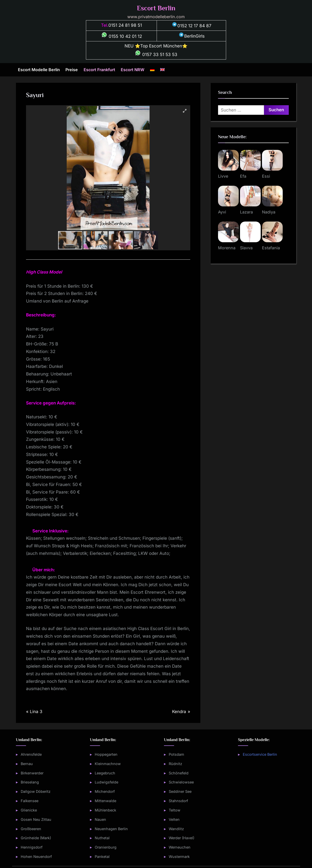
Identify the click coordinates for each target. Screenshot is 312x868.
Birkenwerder (32, 773)
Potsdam (176, 754)
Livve (223, 176)
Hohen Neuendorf (36, 857)
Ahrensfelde (31, 754)
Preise (72, 70)
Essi (266, 176)
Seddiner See (180, 791)
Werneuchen (180, 847)
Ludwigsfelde (106, 782)
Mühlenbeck (105, 810)
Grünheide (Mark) (36, 838)
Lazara (246, 212)
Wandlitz (176, 829)
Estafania (271, 248)
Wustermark (179, 857)
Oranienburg (106, 847)
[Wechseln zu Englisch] (162, 70)
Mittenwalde (105, 801)
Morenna (227, 248)
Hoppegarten (106, 754)
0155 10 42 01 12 (122, 36)
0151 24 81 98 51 (125, 25)
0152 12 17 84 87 (191, 26)
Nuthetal (102, 838)
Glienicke (29, 810)
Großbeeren (31, 829)
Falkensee (30, 801)
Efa (243, 176)
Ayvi (222, 212)
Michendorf (105, 791)
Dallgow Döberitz (36, 791)
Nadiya (269, 212)
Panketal (102, 857)
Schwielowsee (181, 782)
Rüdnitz (175, 764)
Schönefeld (179, 773)
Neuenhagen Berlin (111, 829)
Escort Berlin (156, 8)
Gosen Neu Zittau (36, 819)
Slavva (246, 248)
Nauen (100, 819)
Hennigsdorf (32, 847)
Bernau (27, 764)
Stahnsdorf (178, 801)
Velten (174, 819)
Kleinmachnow (108, 764)
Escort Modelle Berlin (39, 70)
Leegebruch (105, 773)
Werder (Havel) (182, 838)
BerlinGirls (191, 36)
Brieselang (30, 782)
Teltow (175, 810)
